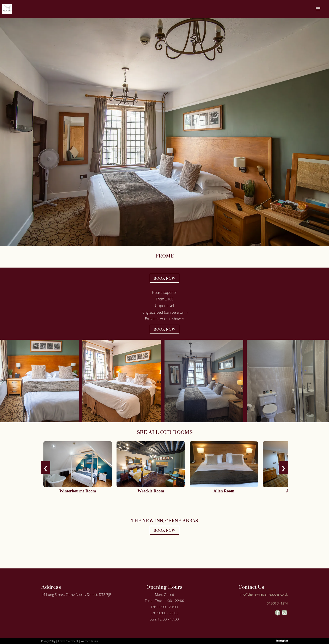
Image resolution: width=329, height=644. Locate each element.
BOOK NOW (164, 278)
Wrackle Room (151, 491)
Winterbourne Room (78, 491)
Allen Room (224, 491)
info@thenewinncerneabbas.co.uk (264, 594)
